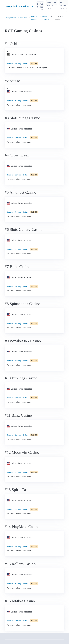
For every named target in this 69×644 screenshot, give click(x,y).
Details (26, 63)
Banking (18, 63)
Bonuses (10, 63)
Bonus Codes (40, 5)
